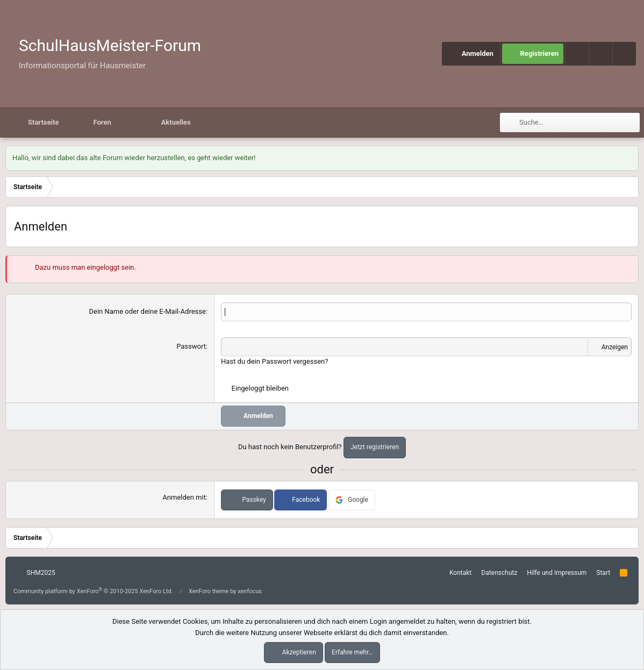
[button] (600, 54)
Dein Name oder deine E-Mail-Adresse (147, 311)
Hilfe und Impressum (557, 573)
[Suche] (624, 54)
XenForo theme (209, 591)
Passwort (191, 346)
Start (603, 573)
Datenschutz (499, 573)
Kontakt (460, 573)
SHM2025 (36, 573)
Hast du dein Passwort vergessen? (274, 361)
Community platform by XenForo (93, 591)
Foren (102, 122)
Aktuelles (176, 122)
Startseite (43, 122)
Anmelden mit (184, 497)
